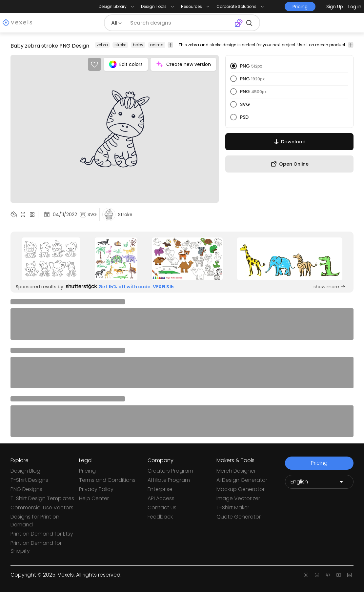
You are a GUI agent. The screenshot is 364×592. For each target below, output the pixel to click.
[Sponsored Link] (51, 259)
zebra (102, 45)
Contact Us (162, 508)
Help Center (94, 498)
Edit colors (126, 64)
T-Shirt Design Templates (42, 498)
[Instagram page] (306, 575)
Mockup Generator (241, 489)
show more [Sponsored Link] (330, 287)
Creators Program (170, 471)
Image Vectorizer (238, 498)
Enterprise (160, 489)
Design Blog (25, 471)
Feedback (160, 517)
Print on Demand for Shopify (36, 547)
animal (157, 45)
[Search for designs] (180, 23)
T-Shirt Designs (29, 480)
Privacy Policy (96, 489)
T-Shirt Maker (233, 508)
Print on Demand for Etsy (42, 534)
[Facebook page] (317, 575)
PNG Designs (26, 489)
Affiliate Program (169, 480)
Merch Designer (236, 471)
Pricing (87, 471)
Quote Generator (239, 517)
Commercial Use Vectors (42, 508)
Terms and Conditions (107, 480)
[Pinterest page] (328, 575)
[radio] (233, 66)
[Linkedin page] (349, 575)
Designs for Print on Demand (35, 521)
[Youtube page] (339, 575)
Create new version (183, 64)
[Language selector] (319, 482)
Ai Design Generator (242, 480)
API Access (161, 498)
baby (138, 45)
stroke (120, 45)
